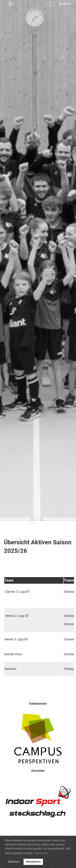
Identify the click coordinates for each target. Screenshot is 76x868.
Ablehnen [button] (13, 862)
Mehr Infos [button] (41, 853)
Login (50, 4)
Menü (65, 4)
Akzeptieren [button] (33, 862)
